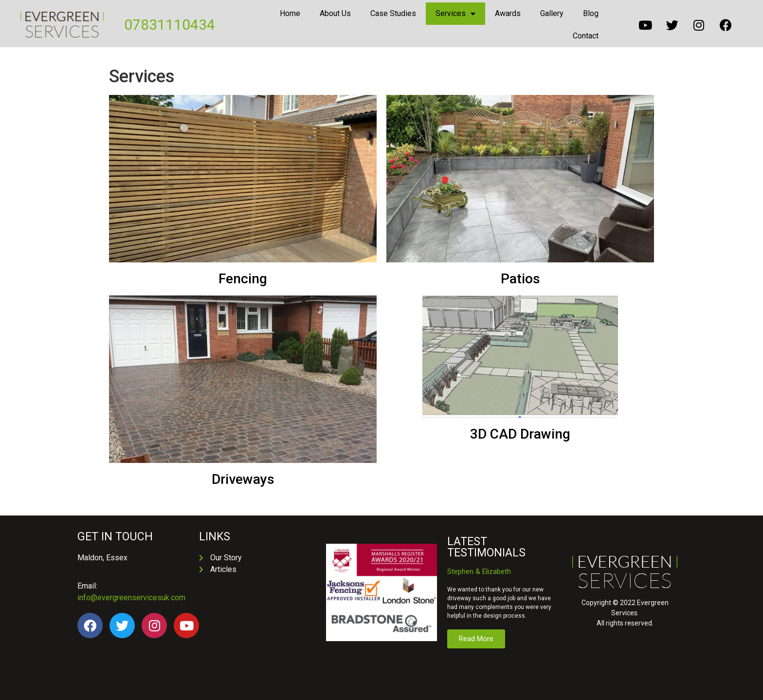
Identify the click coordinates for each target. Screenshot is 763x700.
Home (290, 13)
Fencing (243, 279)
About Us (335, 13)
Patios (520, 279)
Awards (508, 13)
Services (455, 14)
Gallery (552, 13)
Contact (586, 36)
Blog (591, 13)
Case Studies (393, 13)
